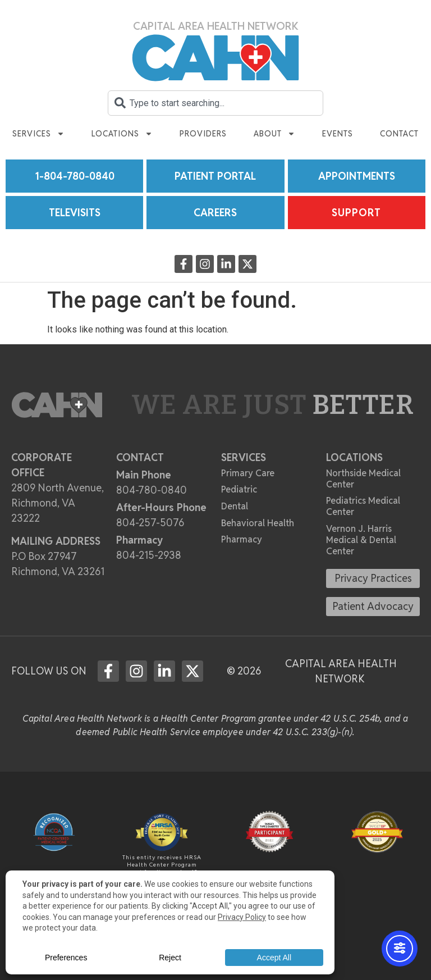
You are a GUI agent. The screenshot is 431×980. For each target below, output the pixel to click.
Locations (122, 134)
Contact (399, 134)
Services (38, 134)
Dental (235, 506)
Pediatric (239, 489)
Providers (203, 134)
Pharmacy (242, 539)
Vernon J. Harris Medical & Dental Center (361, 540)
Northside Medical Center (363, 479)
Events (338, 134)
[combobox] (215, 103)
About (274, 134)
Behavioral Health (258, 523)
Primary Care (248, 473)
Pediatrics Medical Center (363, 506)
